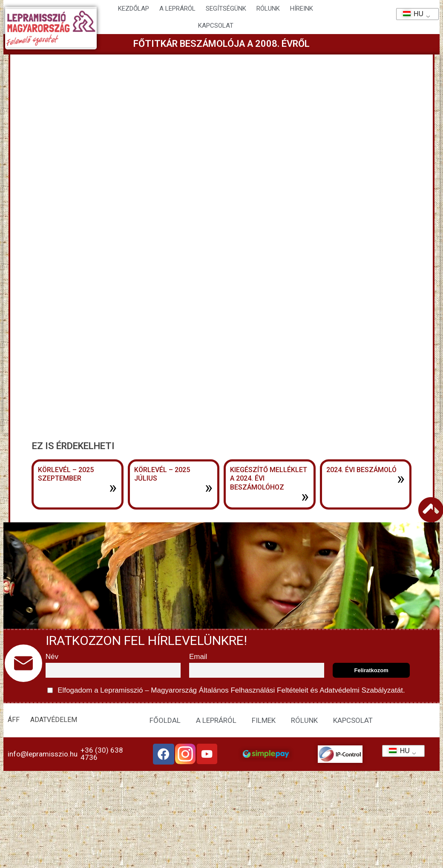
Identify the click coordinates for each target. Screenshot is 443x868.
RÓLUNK (304, 720)
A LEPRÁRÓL (216, 720)
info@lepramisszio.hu (43, 754)
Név (52, 657)
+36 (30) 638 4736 (102, 754)
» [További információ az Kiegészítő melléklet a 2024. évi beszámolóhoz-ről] (305, 496)
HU (410, 14)
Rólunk (268, 9)
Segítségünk (226, 9)
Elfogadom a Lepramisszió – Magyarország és (226, 690)
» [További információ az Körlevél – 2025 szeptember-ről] (113, 487)
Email (198, 657)
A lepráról (177, 9)
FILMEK (264, 720)
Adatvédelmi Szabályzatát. (362, 690)
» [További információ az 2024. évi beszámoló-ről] (401, 478)
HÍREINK (302, 9)
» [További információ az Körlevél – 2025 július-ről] (209, 487)
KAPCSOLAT (216, 26)
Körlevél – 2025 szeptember (66, 474)
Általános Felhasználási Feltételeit (253, 690)
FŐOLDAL (165, 720)
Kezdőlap (134, 9)
